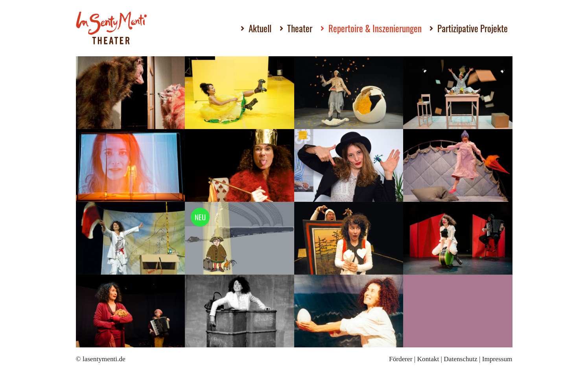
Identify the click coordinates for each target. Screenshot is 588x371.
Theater (300, 28)
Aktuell (260, 28)
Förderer (401, 359)
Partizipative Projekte (473, 28)
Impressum (497, 359)
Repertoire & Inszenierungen (375, 28)
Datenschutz (460, 359)
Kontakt (428, 359)
